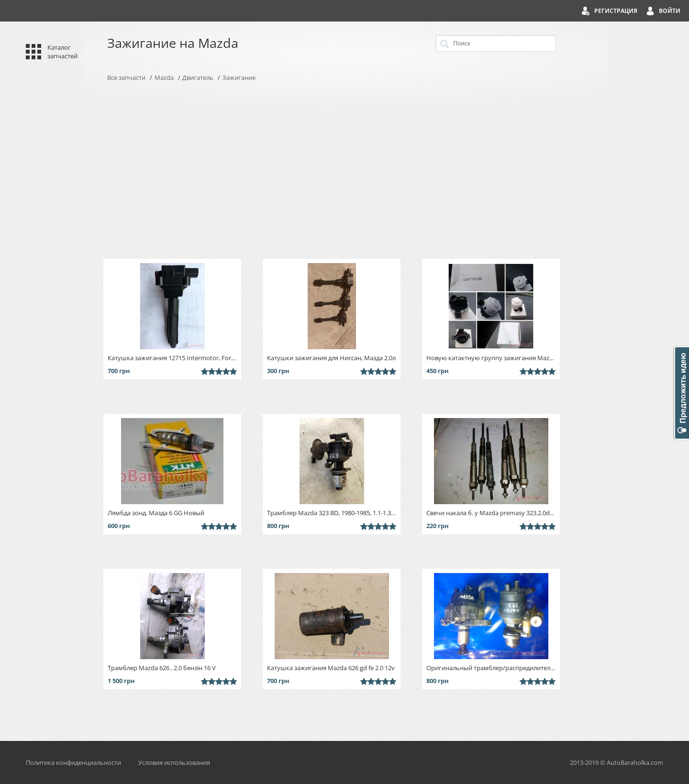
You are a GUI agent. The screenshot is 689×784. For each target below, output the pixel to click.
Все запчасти (126, 77)
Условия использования (174, 762)
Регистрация (616, 11)
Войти (670, 11)
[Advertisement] (344, 170)
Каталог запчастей (62, 52)
